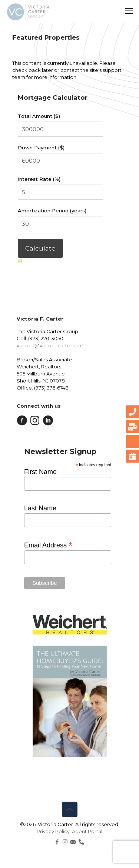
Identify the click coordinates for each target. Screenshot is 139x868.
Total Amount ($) (39, 116)
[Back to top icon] (70, 809)
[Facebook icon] (57, 842)
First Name (40, 472)
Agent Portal (87, 831)
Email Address (48, 545)
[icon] (73, 842)
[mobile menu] (129, 11)
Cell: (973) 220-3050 (40, 338)
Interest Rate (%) (39, 179)
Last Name (40, 508)
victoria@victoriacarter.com (51, 345)
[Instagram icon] (65, 842)
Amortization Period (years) (52, 211)
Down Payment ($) (41, 148)
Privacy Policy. (54, 831)
